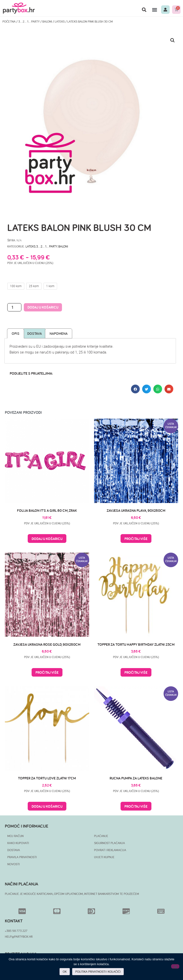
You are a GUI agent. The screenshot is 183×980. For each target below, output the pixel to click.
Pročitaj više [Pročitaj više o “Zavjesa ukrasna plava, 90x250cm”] (136, 539)
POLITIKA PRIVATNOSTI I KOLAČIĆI (98, 972)
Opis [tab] (16, 333)
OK (65, 972)
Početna (9, 22)
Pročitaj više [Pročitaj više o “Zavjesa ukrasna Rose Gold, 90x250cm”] (47, 672)
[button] (144, 10)
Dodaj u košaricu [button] (47, 539)
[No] (175, 966)
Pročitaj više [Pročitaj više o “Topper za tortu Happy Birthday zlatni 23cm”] (136, 672)
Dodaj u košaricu (43, 307)
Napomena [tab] (59, 333)
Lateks (60, 22)
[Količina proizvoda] (14, 307)
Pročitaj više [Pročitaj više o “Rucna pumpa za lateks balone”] (136, 806)
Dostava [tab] (35, 333)
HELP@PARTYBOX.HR (19, 937)
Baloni (47, 22)
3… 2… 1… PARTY (29, 22)
